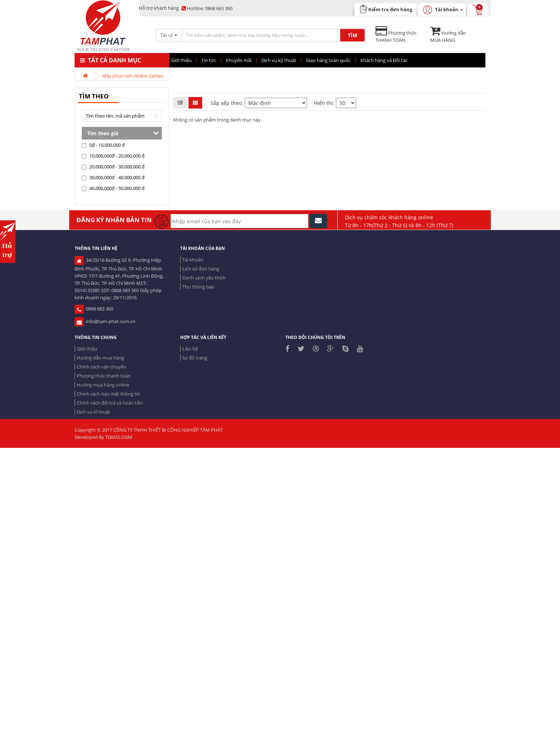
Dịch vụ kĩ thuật (94, 412)
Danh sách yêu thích (204, 278)
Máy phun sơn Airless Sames (132, 76)
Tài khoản (193, 260)
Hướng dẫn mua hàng (100, 358)
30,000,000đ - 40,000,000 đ (113, 177)
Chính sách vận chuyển (101, 367)
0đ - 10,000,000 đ (103, 145)
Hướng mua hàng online (103, 385)
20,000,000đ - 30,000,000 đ (113, 167)
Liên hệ (190, 349)
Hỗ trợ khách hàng (159, 8)
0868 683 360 (207, 8)
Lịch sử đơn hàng (201, 269)
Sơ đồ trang (195, 358)
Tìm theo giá (103, 133)
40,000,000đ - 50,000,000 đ (113, 188)
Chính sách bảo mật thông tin (108, 394)
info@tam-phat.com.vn (105, 321)
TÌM (352, 35)
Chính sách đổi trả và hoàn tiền (110, 403)
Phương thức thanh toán (104, 376)
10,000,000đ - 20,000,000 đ (113, 156)
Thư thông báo (198, 287)
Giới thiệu (87, 349)
